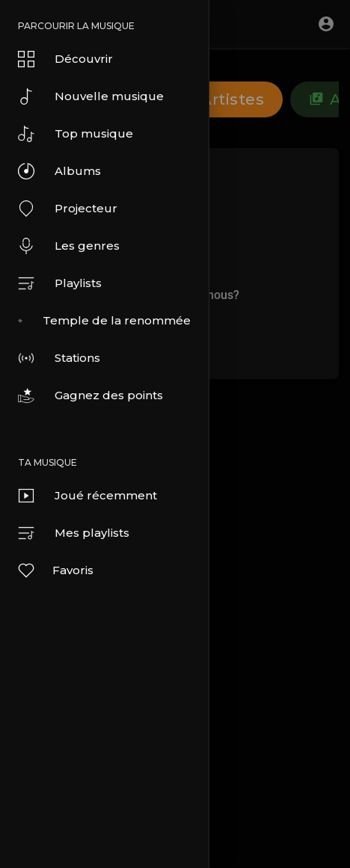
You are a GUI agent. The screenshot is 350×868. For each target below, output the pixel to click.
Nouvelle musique (91, 96)
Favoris (55, 570)
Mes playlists (74, 533)
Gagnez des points (90, 395)
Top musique (76, 134)
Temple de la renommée (104, 321)
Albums (59, 171)
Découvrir (65, 59)
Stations (59, 358)
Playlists (60, 283)
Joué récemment (87, 496)
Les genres (69, 246)
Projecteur (68, 209)
